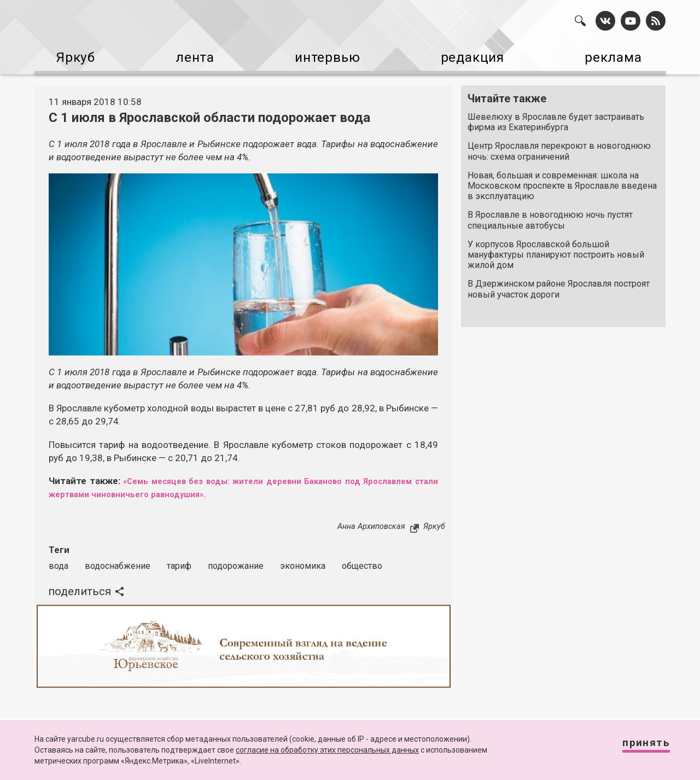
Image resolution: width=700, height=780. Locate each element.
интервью (323, 55)
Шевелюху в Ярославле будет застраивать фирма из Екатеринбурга (556, 117)
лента (189, 55)
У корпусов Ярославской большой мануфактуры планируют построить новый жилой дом (556, 250)
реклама (619, 55)
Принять (637, 747)
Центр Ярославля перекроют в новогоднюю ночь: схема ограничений (559, 146)
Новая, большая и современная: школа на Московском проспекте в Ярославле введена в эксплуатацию (562, 181)
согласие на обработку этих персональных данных (327, 750)
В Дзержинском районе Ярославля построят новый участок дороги (559, 284)
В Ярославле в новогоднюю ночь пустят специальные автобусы (550, 215)
